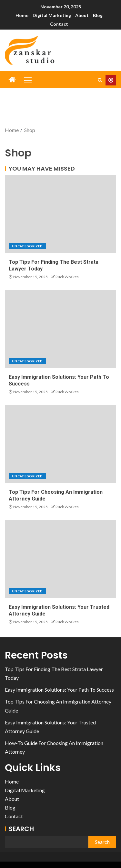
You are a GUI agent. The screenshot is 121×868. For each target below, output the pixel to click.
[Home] (12, 80)
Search (21, 829)
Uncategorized (27, 246)
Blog (98, 15)
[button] (27, 80)
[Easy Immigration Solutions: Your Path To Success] (60, 329)
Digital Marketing (52, 15)
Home (22, 15)
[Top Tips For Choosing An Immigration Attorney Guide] (60, 444)
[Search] (100, 80)
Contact (59, 24)
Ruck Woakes (67, 277)
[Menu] (27, 80)
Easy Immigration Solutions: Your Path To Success (59, 690)
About (82, 15)
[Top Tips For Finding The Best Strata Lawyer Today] (60, 214)
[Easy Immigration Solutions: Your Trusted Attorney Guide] (60, 559)
